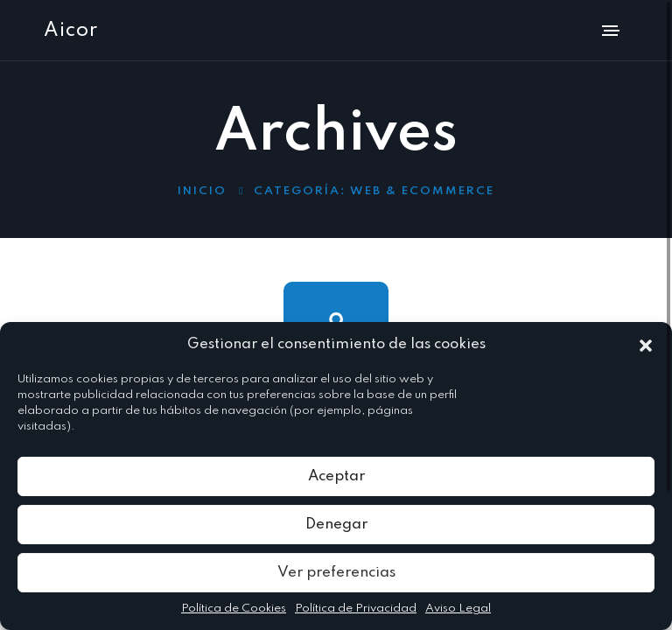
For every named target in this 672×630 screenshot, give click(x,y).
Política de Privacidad (356, 609)
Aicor (71, 31)
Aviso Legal (458, 609)
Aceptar (336, 476)
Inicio (202, 191)
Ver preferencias (336, 573)
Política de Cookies (234, 609)
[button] (646, 345)
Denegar (336, 525)
